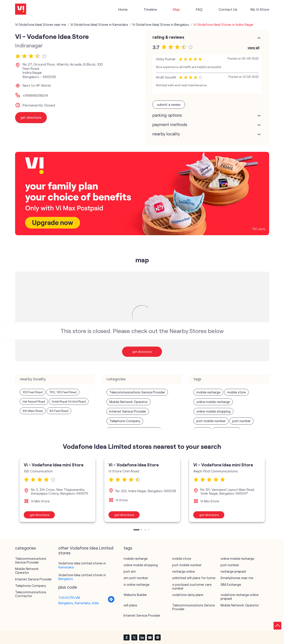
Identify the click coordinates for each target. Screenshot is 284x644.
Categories (26, 548)
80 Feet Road (59, 411)
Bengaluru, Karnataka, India (79, 603)
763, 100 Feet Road (63, 392)
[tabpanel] (57, 490)
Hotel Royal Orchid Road (69, 401)
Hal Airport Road (34, 401)
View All (253, 47)
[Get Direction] (111, 602)
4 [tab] (149, 530)
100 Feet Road (33, 392)
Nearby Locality (166, 134)
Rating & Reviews (168, 37)
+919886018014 (35, 95)
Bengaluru (66, 579)
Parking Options (167, 115)
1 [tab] (134, 530)
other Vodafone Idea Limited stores (86, 550)
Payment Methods (170, 124)
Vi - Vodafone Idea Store (134, 465)
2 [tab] (142, 530)
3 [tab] (146, 530)
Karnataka (66, 567)
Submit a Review (169, 104)
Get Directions (142, 352)
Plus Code (68, 587)
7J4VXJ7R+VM (69, 598)
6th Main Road (33, 411)
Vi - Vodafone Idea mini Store (54, 465)
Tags (128, 548)
